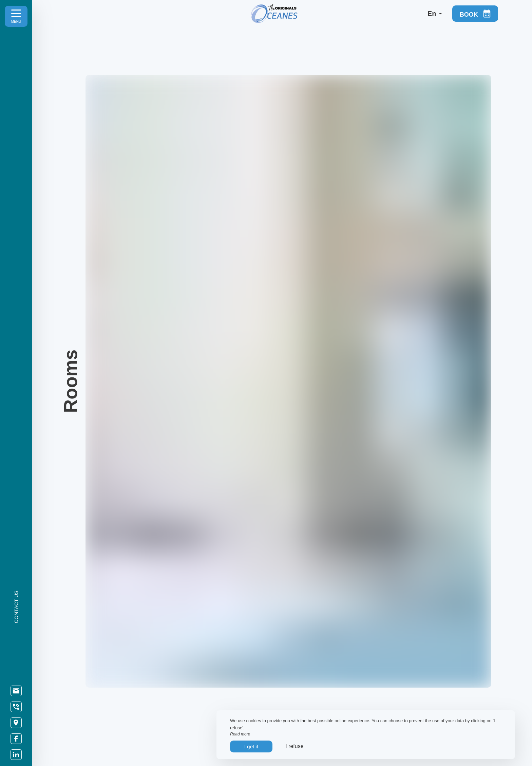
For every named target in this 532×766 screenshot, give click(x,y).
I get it (251, 746)
